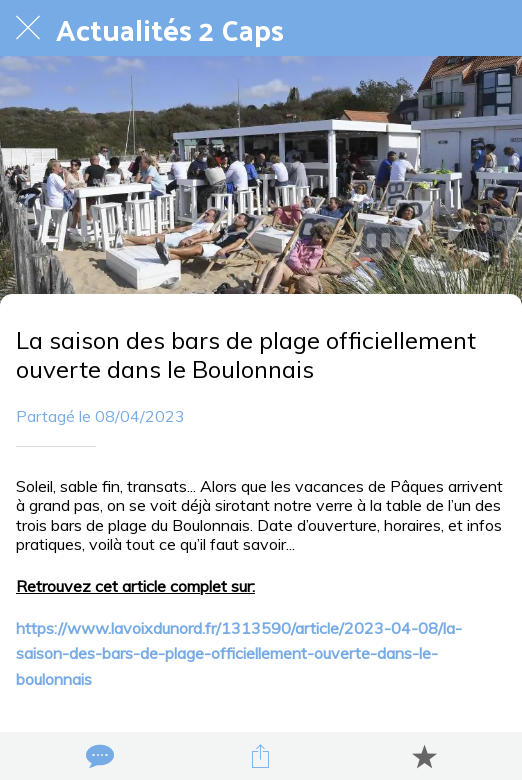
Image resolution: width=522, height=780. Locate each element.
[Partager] (261, 756)
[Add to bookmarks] (424, 756)
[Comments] (98, 756)
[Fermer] (28, 28)
